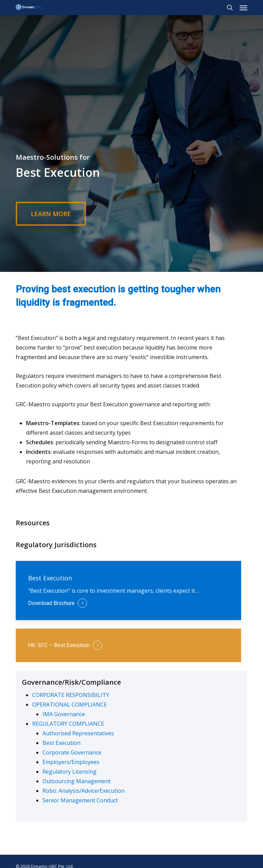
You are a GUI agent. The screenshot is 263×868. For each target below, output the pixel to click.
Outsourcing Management (77, 781)
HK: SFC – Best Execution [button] (59, 645)
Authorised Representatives (78, 733)
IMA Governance (64, 714)
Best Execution (61, 743)
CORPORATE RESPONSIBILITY (71, 695)
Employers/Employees (71, 762)
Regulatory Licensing (70, 772)
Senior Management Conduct (80, 800)
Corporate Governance (72, 752)
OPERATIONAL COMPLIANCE (70, 705)
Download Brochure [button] (51, 603)
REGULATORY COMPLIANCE (68, 724)
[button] (243, 8)
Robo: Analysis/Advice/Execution (84, 791)
